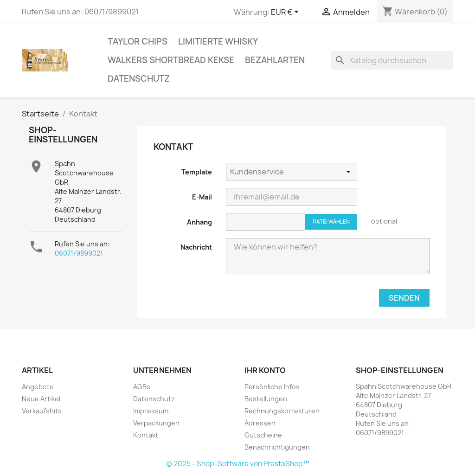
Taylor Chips (138, 42)
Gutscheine (263, 435)
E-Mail (202, 197)
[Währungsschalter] (286, 13)
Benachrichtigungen (277, 447)
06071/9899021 (79, 253)
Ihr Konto (265, 370)
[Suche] (392, 60)
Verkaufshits (42, 411)
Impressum (151, 411)
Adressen (260, 423)
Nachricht (196, 247)
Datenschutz (139, 79)
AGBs (142, 387)
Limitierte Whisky (218, 42)
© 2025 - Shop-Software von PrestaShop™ (238, 464)
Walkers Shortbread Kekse (171, 60)
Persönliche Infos (272, 387)
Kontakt (146, 435)
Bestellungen (266, 399)
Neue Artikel (41, 399)
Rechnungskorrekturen (282, 411)
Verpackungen (156, 423)
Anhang (199, 222)
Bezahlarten (275, 60)
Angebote (38, 387)
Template (197, 172)
